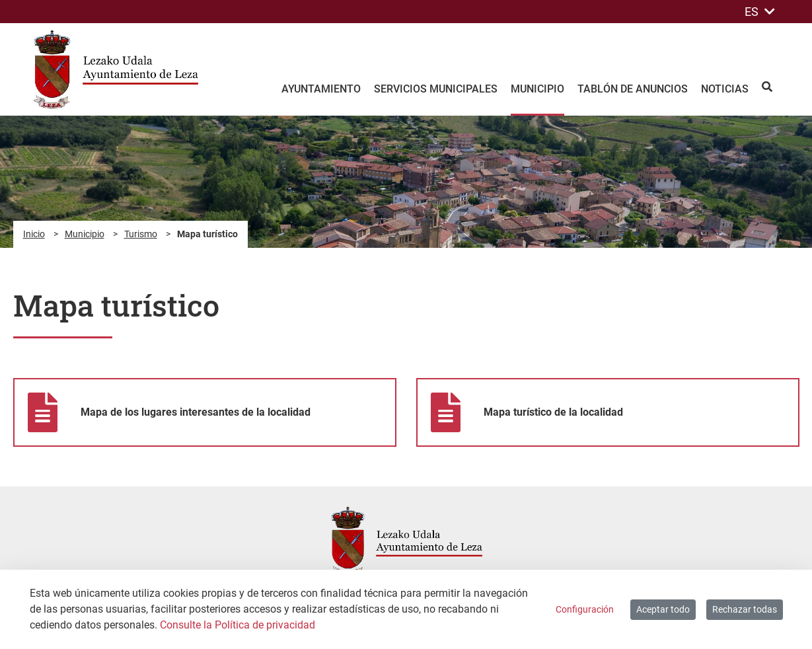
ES (760, 12)
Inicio (34, 234)
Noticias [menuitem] (725, 89)
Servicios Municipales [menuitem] (436, 89)
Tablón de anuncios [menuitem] (633, 89)
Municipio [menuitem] (537, 89)
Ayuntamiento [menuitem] (321, 89)
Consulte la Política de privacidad (238, 625)
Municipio (85, 234)
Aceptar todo (663, 609)
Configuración (585, 609)
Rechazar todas (745, 609)
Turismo (141, 234)
